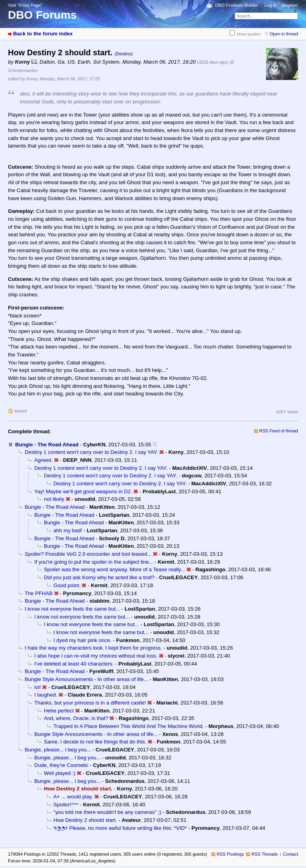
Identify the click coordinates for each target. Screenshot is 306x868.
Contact (290, 854)
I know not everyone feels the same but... (72, 609)
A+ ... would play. (73, 797)
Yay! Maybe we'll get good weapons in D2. (83, 491)
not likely (54, 499)
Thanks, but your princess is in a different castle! (90, 703)
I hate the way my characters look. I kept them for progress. (93, 648)
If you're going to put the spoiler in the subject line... (94, 562)
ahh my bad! (68, 530)
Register (290, 5)
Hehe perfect (59, 711)
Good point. (67, 585)
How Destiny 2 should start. (85, 820)
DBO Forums (42, 15)
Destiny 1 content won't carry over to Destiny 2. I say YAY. (91, 452)
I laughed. (46, 695)
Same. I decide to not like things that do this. (95, 742)
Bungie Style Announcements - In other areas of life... (86, 679)
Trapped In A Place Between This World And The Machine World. (128, 726)
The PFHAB (39, 593)
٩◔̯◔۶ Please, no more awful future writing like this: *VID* (120, 828)
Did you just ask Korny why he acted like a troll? (99, 577)
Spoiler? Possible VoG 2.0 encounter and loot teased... (88, 554)
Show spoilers (249, 34)
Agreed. (43, 460)
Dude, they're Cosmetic (61, 765)
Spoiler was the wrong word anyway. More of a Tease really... (114, 569)
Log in (271, 5)
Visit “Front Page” (25, 5)
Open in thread (284, 34)
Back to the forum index (43, 34)
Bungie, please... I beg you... (58, 750)
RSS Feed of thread (279, 431)
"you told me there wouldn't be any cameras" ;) (107, 812)
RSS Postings (230, 854)
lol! (38, 687)
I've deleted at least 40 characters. (74, 664)
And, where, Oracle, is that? (76, 718)
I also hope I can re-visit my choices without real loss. (96, 656)
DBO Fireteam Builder (237, 5)
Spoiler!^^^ (66, 805)
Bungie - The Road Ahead (47, 445)
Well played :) (60, 773)
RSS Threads (265, 854)
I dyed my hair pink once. (82, 640)
